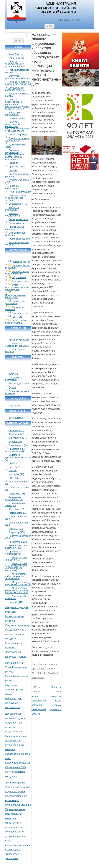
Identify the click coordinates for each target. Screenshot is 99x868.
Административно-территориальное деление (16, 198)
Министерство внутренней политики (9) (18, 583)
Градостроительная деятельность (17, 139)
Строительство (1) (18, 438)
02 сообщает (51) (17, 509)
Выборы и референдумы (13, 209)
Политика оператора (19, 239)
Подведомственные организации (15, 296)
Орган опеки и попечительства (16, 322)
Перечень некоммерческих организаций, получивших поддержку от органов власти (17, 104)
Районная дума (16, 58)
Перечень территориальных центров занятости (15, 64)
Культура (13, 374)
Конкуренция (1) (17, 434)
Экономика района (22, 281)
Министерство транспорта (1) (16, 559)
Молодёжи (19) (16, 474)
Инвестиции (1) (16, 430)
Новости (13, 170)
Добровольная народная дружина (15, 89)
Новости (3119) (16, 602)
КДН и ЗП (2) (15, 442)
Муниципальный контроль (15, 234)
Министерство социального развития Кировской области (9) (17, 590)
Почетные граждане (19, 135)
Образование (19, 277)
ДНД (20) (13, 478)
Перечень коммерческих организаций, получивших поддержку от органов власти (17, 126)
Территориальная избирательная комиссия (15, 814)
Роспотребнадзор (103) (16, 518)
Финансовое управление (15, 302)
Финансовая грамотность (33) (14, 498)
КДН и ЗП (17, 317)
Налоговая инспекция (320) (18, 537)
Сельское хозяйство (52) (17, 483)
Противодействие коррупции (18, 267)
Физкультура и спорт (19, 384)
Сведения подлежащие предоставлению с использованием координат (15, 155)
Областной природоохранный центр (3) (18, 457)
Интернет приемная (19, 340)
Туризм (12, 387)
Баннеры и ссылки (18, 219)
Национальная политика (14, 228)
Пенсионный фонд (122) (16, 524)
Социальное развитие (15, 308)
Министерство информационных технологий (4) (16, 576)
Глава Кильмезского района (17, 71)
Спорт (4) (13, 463)
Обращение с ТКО (18, 204)
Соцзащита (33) (17, 494)
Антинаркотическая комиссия (17, 392)
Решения (13, 163)
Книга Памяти (16, 54)
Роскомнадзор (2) (18, 445)
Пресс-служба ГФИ (42, 669)
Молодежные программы (14, 379)
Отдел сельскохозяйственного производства (17, 287)
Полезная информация (12, 187)
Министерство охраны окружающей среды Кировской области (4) (16, 567)
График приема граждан (15, 351)
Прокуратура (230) (18, 542)
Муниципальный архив (15, 145)
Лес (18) (13, 471)
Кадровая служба (21, 262)
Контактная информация (13, 113)
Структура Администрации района (17, 77)
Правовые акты (16, 167)
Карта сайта (15, 406)
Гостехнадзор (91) (18, 513)
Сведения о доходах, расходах (18, 175)
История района (17, 118)
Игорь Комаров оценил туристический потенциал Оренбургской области (39, 701)
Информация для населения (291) (16, 547)
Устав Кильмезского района (17, 95)
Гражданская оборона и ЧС (18, 181)
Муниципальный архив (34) (15, 504)
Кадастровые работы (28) (18, 489)
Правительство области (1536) (15, 553)
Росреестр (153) (17, 532)
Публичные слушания (20, 192)
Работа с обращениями (12, 215)
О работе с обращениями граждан (17, 345)
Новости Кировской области (17, 244)
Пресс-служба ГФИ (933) (16, 597)
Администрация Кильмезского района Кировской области (55, 8)
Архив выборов (16, 223)
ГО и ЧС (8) (14, 467)
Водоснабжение (20, 313)
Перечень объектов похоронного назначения (18, 83)
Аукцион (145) (16, 529)
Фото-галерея (16, 418)
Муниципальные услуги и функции (17, 273)
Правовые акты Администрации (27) (16, 450)
